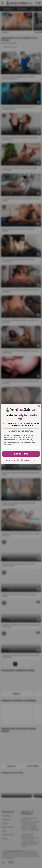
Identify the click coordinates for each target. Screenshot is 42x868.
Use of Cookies (11, 460)
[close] (39, 406)
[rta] (20, 461)
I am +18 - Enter (21, 454)
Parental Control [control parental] (30, 460)
